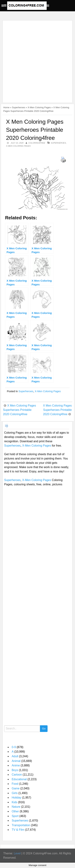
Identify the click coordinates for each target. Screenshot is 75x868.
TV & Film (18, 830)
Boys (15, 770)
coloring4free (37, 143)
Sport (15, 816)
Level (17, 853)
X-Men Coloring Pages (39, 107)
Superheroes (19, 107)
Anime (16, 765)
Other (15, 811)
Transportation (21, 825)
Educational (19, 779)
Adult (15, 756)
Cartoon (17, 775)
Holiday (16, 798)
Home (6, 107)
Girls (15, 793)
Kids (14, 802)
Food (15, 784)
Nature (16, 807)
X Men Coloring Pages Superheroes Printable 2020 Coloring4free (19, 410)
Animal (16, 761)
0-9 (14, 747)
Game (16, 788)
